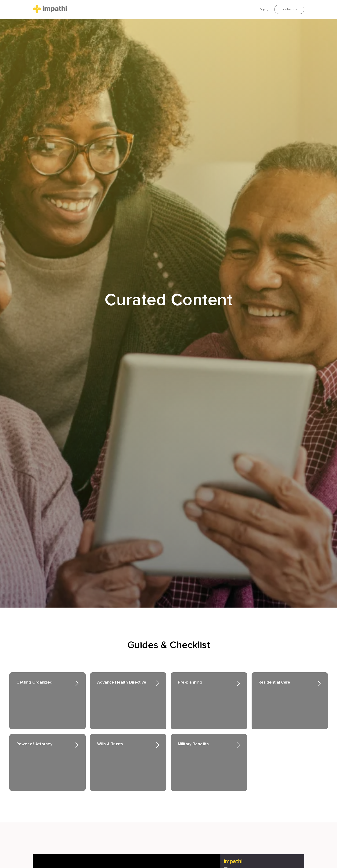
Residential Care (274, 682)
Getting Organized (34, 682)
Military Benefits (193, 744)
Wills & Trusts (110, 744)
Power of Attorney (34, 744)
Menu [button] (264, 9)
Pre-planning (190, 682)
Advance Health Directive (122, 682)
